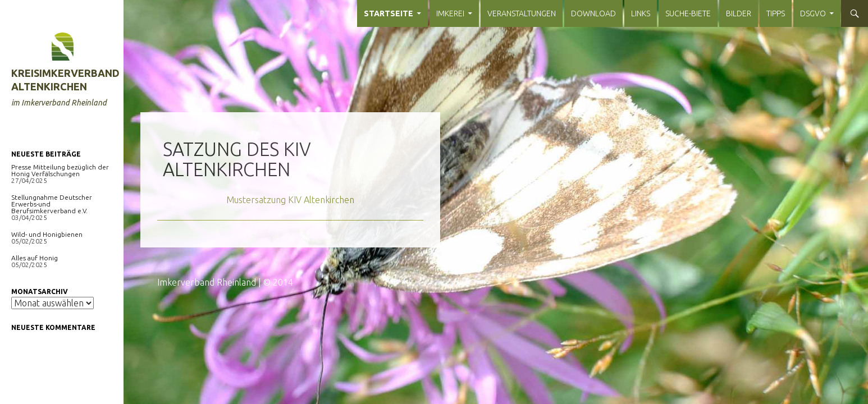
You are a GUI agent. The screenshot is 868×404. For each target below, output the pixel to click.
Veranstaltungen (522, 13)
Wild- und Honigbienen (47, 234)
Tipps (776, 13)
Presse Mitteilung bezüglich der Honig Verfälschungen (60, 170)
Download (593, 13)
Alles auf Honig (35, 258)
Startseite (389, 13)
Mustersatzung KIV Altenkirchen (290, 200)
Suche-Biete (688, 13)
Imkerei (450, 13)
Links (641, 13)
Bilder (739, 13)
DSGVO (813, 13)
